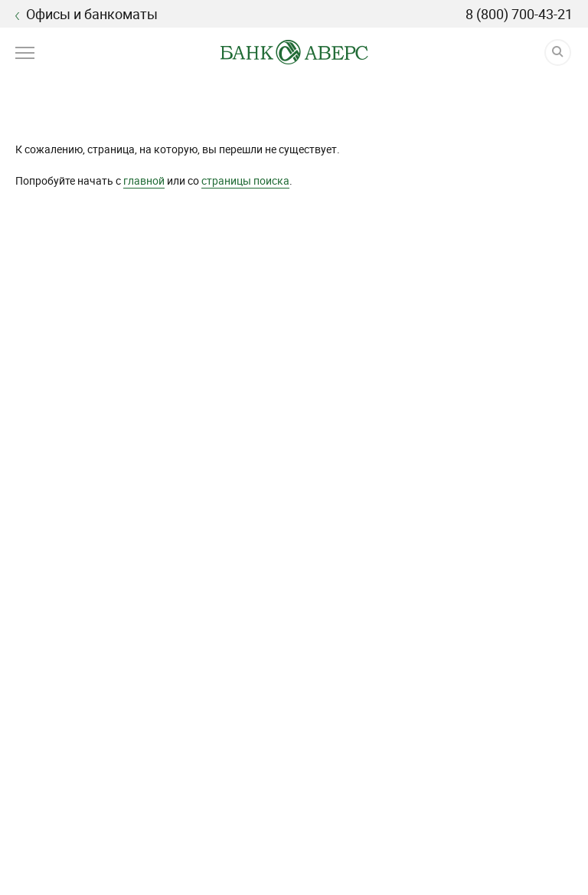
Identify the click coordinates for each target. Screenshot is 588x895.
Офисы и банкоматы (87, 14)
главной (144, 180)
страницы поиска (245, 180)
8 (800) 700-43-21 (519, 14)
